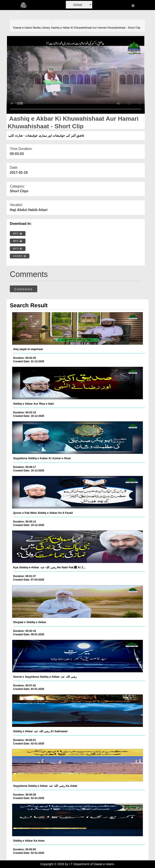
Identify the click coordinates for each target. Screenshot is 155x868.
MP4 (18, 234)
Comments (24, 289)
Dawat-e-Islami (23, 28)
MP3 (18, 241)
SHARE (20, 256)
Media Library (42, 28)
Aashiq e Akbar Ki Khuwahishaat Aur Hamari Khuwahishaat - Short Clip (95, 28)
